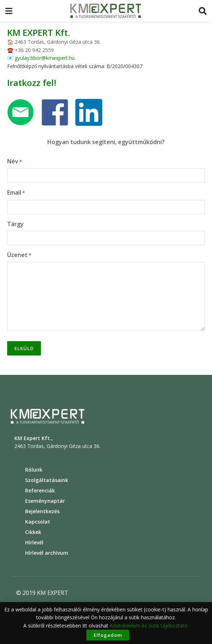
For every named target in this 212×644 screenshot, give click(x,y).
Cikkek (33, 532)
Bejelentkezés (42, 511)
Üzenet (19, 255)
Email (16, 193)
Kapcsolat (38, 522)
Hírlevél (34, 542)
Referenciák (40, 490)
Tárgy (15, 224)
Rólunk (34, 470)
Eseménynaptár (45, 501)
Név (15, 161)
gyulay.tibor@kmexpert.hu (45, 58)
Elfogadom (108, 635)
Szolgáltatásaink (47, 480)
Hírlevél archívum (47, 553)
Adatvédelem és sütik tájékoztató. (149, 626)
